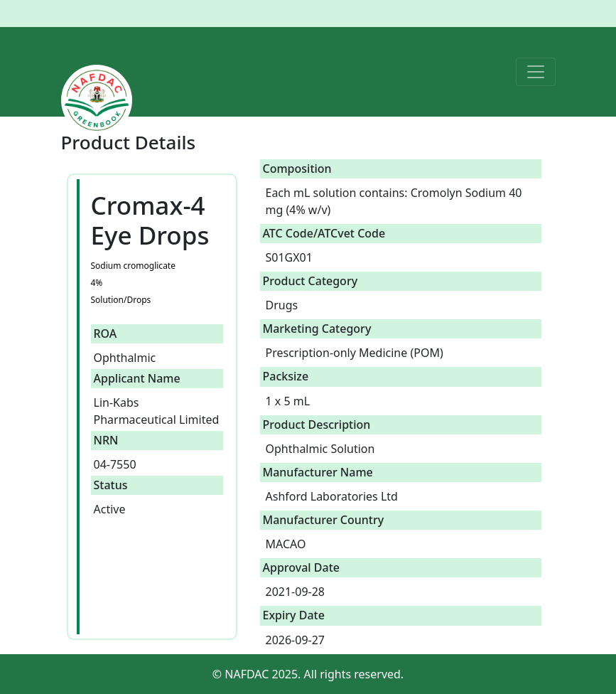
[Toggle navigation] (536, 72)
